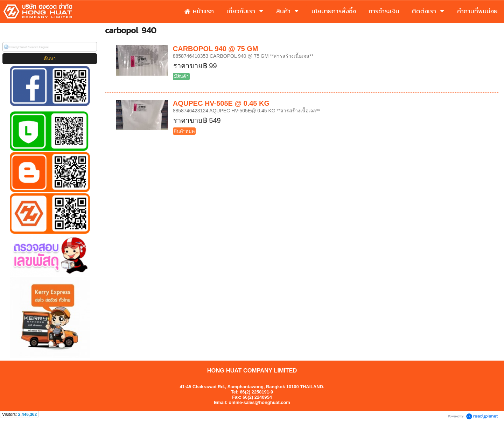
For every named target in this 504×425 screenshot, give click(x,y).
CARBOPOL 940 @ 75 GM (216, 49)
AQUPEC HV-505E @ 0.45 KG (221, 103)
